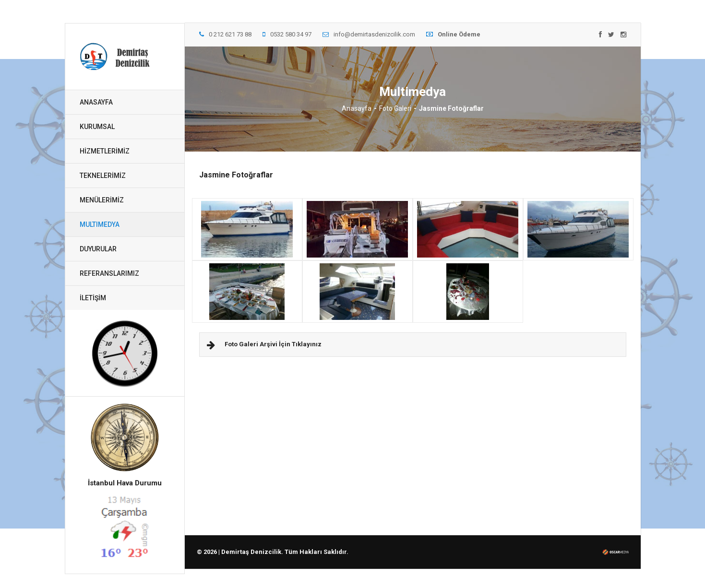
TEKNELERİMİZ (103, 176)
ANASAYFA (96, 102)
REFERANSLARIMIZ (109, 273)
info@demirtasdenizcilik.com (369, 34)
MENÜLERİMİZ (102, 200)
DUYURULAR (98, 249)
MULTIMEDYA (100, 224)
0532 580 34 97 (287, 34)
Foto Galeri (395, 108)
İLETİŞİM (93, 298)
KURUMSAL (97, 127)
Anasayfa (357, 108)
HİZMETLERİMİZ (105, 151)
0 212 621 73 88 (225, 34)
